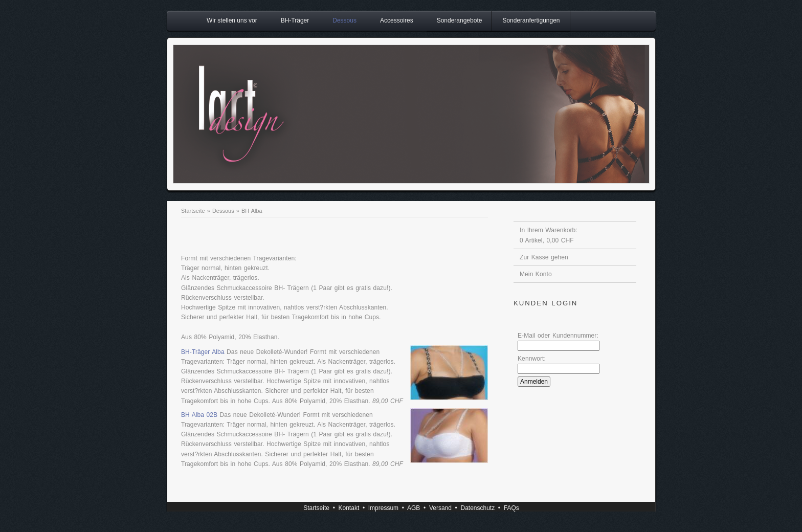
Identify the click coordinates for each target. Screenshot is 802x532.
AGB (414, 508)
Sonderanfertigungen (531, 20)
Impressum (383, 508)
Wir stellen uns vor (232, 20)
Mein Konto (536, 274)
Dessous (344, 20)
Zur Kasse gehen (544, 257)
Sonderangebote (460, 20)
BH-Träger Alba (203, 352)
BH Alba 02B (199, 415)
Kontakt (349, 508)
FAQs (511, 508)
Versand (440, 508)
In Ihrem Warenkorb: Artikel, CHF (549, 235)
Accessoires (397, 20)
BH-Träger (295, 20)
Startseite (193, 211)
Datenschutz (477, 508)
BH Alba (252, 211)
